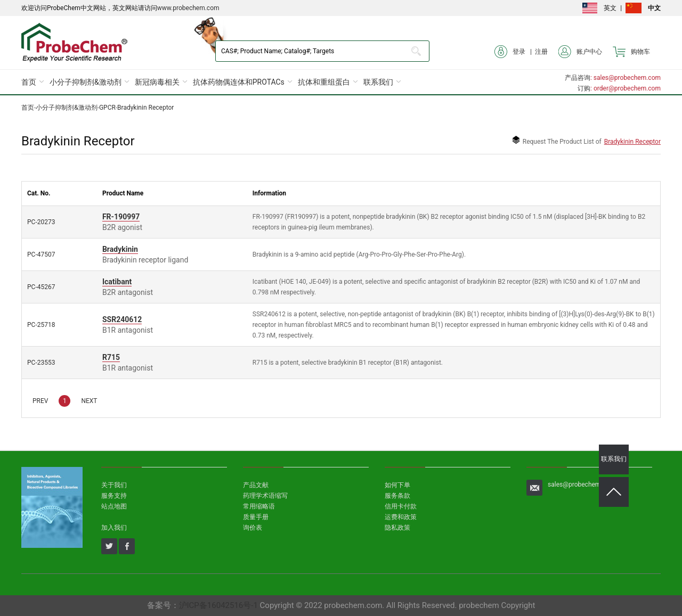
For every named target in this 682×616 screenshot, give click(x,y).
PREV (40, 401)
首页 (29, 82)
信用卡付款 (401, 506)
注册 (541, 52)
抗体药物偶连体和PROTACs (239, 82)
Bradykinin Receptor (145, 108)
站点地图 (114, 506)
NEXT (89, 401)
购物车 (631, 52)
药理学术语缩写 (265, 496)
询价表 (253, 528)
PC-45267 (41, 287)
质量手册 (256, 517)
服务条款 (397, 496)
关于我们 (114, 485)
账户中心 (580, 52)
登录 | (515, 52)
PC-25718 (41, 325)
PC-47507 (41, 254)
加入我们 (114, 528)
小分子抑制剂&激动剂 (86, 82)
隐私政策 (397, 528)
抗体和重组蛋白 (324, 82)
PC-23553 (41, 363)
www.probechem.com (188, 8)
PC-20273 (41, 222)
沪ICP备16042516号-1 (218, 605)
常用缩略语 (259, 506)
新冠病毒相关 (157, 82)
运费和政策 (401, 517)
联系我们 (378, 82)
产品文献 (256, 485)
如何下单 (397, 485)
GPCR (107, 108)
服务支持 (114, 496)
